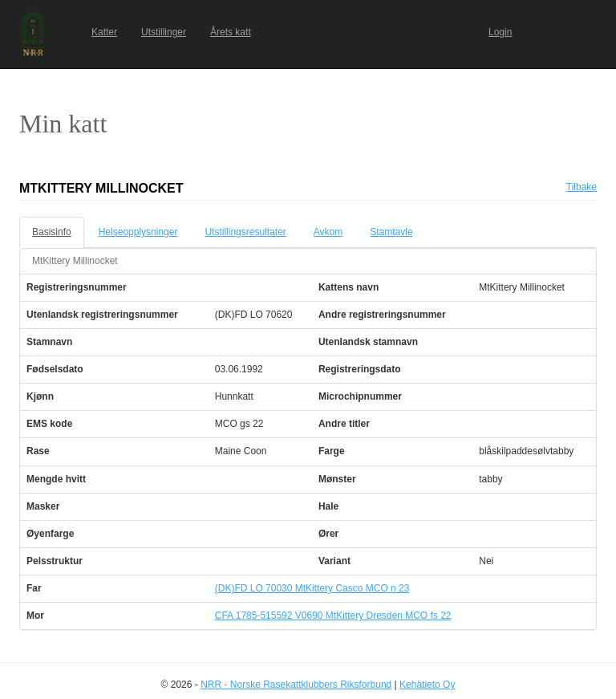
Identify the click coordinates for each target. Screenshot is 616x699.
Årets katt (231, 32)
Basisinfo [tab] (52, 232)
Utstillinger (164, 32)
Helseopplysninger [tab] (138, 232)
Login (500, 32)
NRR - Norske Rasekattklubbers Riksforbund (296, 685)
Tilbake (582, 187)
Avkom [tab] (328, 232)
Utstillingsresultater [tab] (245, 232)
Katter (104, 32)
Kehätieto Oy (427, 685)
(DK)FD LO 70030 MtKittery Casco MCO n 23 (312, 588)
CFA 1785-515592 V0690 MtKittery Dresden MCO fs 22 (333, 616)
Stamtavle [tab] (391, 232)
